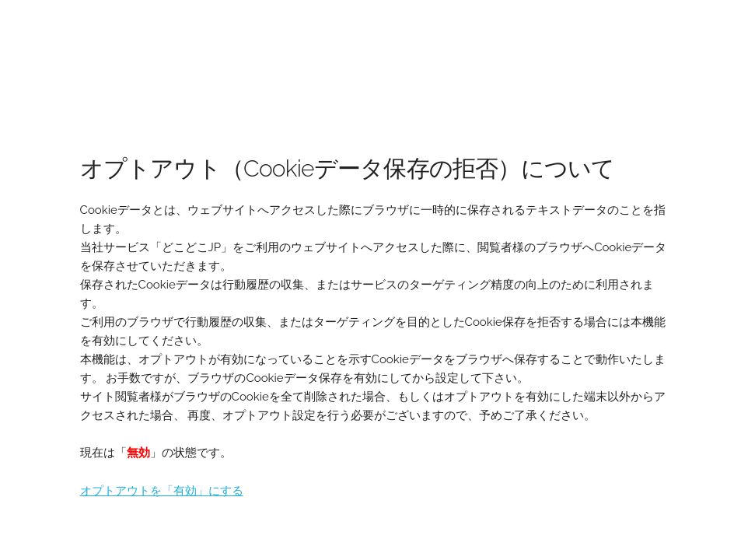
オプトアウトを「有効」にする (162, 491)
